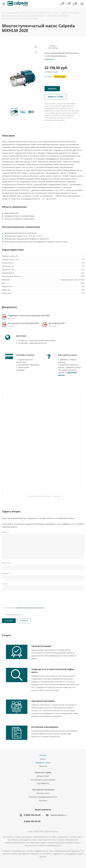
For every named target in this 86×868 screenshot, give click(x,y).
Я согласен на (24, 608)
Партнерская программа (43, 701)
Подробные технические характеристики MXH (29, 315)
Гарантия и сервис (43, 772)
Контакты (43, 800)
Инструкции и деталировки (45, 727)
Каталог (43, 755)
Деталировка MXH (57, 323)
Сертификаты (43, 783)
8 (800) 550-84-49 (32, 815)
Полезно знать (43, 793)
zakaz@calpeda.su (58, 815)
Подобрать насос (43, 763)
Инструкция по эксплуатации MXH (23, 323)
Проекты (43, 766)
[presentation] (22, 598)
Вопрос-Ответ (43, 776)
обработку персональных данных (30, 608)
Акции (43, 759)
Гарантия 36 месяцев (41, 646)
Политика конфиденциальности (43, 797)
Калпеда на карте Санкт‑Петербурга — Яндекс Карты (44, 496)
